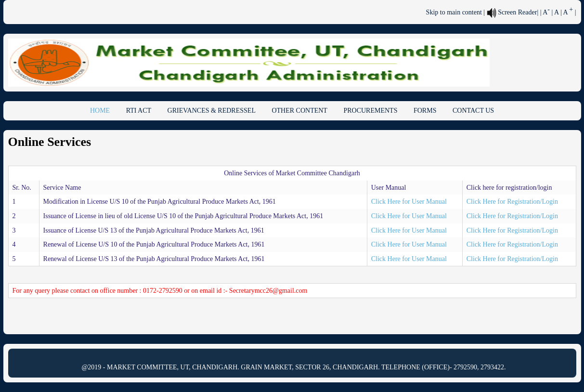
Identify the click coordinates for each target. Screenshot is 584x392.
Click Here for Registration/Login (512, 202)
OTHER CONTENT (299, 111)
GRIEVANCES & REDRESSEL (212, 111)
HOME (100, 111)
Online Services (50, 142)
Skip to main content (454, 12)
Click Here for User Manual (409, 202)
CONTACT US (473, 111)
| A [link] (545, 12)
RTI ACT (139, 111)
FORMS (425, 111)
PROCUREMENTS (370, 111)
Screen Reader (512, 12)
